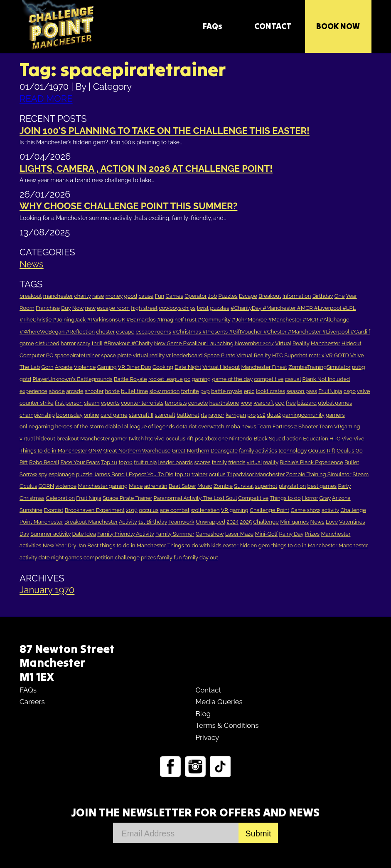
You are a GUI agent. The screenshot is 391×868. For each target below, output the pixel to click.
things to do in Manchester (304, 545)
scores (202, 462)
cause (146, 296)
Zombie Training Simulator (318, 474)
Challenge (266, 522)
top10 (125, 462)
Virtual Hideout (221, 367)
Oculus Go (350, 451)
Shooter (308, 427)
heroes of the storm (80, 427)
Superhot (296, 355)
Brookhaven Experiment (95, 510)
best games (322, 486)
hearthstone (224, 403)
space (108, 355)
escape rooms (154, 332)
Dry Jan (77, 545)
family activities (258, 451)
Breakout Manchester (91, 522)
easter (230, 545)
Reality (301, 343)
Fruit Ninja (89, 498)
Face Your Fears (80, 462)
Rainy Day (291, 534)
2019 (132, 510)
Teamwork (181, 522)
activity (330, 510)
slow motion (164, 391)
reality (271, 462)
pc (187, 379)
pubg (359, 367)
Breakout (270, 296)
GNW (95, 451)
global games (335, 403)
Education (315, 439)
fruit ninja (145, 462)
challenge (127, 558)
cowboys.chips (177, 308)
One (340, 296)
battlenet (188, 415)
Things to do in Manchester (53, 451)
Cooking (163, 367)
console (198, 403)
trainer (199, 474)
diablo (113, 427)
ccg (280, 403)
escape (125, 332)
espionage (62, 474)
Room (27, 308)
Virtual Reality (253, 355)
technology (293, 451)
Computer (32, 355)
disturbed (47, 343)
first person (69, 403)
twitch (136, 439)
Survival (244, 486)
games (74, 558)
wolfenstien (205, 510)
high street (144, 308)
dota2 (274, 415)
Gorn (48, 367)
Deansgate (224, 451)
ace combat (175, 510)
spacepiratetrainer (77, 355)
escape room (113, 308)
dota (182, 427)
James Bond (109, 474)
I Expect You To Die (150, 474)
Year (351, 296)
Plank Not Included (326, 379)
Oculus (28, 486)
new (90, 308)
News (32, 264)
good (131, 296)
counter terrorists (142, 403)
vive (159, 439)
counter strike (37, 403)
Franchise (48, 308)
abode (57, 391)
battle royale (227, 391)
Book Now (338, 26)
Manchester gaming (103, 486)
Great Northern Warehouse (137, 451)
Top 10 (109, 462)
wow (246, 403)
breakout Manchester (83, 439)
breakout (31, 296)
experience (33, 391)
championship (37, 415)
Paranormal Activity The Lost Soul (195, 498)
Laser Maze (239, 534)
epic (249, 391)
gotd (25, 379)
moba (233, 427)
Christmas (32, 498)
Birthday (323, 296)
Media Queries (219, 702)
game (27, 343)
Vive (359, 439)
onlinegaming (37, 427)
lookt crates (271, 391)
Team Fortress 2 (277, 427)
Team (326, 427)
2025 (246, 522)
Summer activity (50, 534)
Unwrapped (210, 522)
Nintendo (241, 439)
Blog (203, 714)
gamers (335, 415)
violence (66, 486)
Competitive (253, 498)
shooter (94, 391)
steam (92, 403)
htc (149, 439)
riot (193, 427)
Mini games (294, 522)
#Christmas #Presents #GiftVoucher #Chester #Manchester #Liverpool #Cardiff (271, 332)
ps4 (199, 439)
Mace (136, 486)
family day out (201, 558)
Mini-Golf (266, 534)
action (294, 439)
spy (43, 474)
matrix (316, 355)
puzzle (84, 474)
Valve (357, 355)
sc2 (261, 415)
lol (125, 427)
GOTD (342, 355)
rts (204, 415)
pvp (205, 391)
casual (293, 379)
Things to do (285, 498)
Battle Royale (130, 379)
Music (205, 486)
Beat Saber (182, 486)
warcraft (264, 403)
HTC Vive (341, 439)
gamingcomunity (303, 415)
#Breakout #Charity (128, 343)
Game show (306, 510)
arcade (75, 391)
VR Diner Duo (134, 367)
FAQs (213, 26)
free (291, 403)
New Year (55, 545)
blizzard (307, 403)
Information (297, 296)
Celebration (60, 498)
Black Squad (269, 439)
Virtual (283, 343)
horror (68, 343)
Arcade (64, 367)
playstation (292, 486)
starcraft (165, 415)
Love (332, 522)
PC (50, 355)
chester (105, 332)
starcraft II (141, 415)
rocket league (166, 379)
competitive (269, 379)
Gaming (107, 367)
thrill (97, 343)
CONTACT (273, 26)
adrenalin (156, 486)
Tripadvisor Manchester (256, 474)
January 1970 (47, 590)
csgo (350, 391)
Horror (310, 498)
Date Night (188, 367)
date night (51, 558)
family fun (169, 558)
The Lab (30, 367)
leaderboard (187, 355)
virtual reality (149, 355)
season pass (302, 391)
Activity (128, 522)
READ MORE (46, 99)
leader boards (176, 462)
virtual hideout (37, 439)
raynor (216, 415)
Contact (208, 690)
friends (237, 462)
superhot (266, 486)
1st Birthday (153, 522)
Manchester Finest (264, 367)
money (114, 296)
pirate (125, 355)
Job (212, 296)
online (92, 415)
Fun (160, 296)
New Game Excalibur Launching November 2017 (214, 343)
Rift (24, 462)
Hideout (352, 343)
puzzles (220, 308)
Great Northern (191, 451)
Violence (85, 367)
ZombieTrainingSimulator (319, 367)
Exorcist (53, 510)
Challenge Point (269, 510)
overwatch (211, 427)
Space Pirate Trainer (127, 498)
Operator (195, 296)
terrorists (176, 403)
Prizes (312, 534)
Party (344, 486)
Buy (66, 308)
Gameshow (210, 534)
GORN (47, 486)
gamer (119, 439)
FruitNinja (330, 391)
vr (168, 355)
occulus (149, 510)
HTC (278, 355)
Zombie (223, 486)
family (219, 462)
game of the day (232, 379)
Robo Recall (44, 462)
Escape (248, 296)
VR (329, 355)
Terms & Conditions (227, 725)
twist (203, 308)
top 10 (183, 474)
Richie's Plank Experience (311, 462)
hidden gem (255, 545)
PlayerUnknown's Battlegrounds (72, 379)
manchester (58, 296)
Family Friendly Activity (126, 534)
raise (98, 296)
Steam (360, 474)
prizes (148, 558)
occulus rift (180, 439)
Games (175, 296)
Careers (32, 702)
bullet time (134, 391)
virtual (255, 462)
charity (83, 296)
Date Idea (84, 534)
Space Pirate (220, 355)
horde (112, 391)
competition (98, 558)
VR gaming (235, 510)
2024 (232, 522)
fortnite (190, 391)
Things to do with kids (194, 545)
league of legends (152, 427)
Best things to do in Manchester (127, 545)
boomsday (69, 415)
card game (114, 415)
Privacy (207, 737)
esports (110, 403)
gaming (202, 379)
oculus (217, 474)
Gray (325, 498)
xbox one (216, 439)
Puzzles (228, 296)
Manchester (326, 343)
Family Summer (175, 534)
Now (78, 308)
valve (363, 391)
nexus (249, 427)
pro (251, 415)
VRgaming (347, 427)
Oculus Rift (321, 451)
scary (84, 343)
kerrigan (236, 415)
